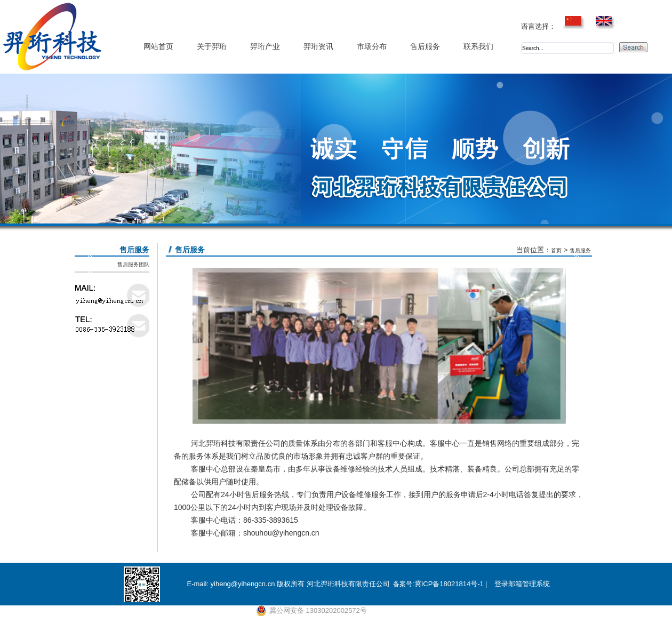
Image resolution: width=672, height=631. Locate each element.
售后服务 (425, 47)
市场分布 (372, 47)
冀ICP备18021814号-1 (449, 584)
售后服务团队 (133, 264)
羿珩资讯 (318, 47)
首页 (556, 250)
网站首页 (158, 47)
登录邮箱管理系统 (522, 584)
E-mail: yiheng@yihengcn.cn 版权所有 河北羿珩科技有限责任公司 (288, 584)
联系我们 (478, 47)
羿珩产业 (265, 47)
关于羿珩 (212, 47)
